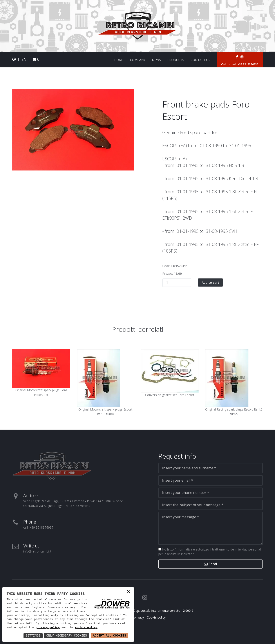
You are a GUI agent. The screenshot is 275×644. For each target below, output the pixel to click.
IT (18, 59)
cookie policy (86, 628)
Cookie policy (156, 617)
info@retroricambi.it (37, 551)
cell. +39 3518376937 (245, 64)
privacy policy (48, 628)
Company (138, 60)
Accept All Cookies (109, 636)
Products (176, 60)
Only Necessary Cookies (67, 636)
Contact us (200, 60)
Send (211, 564)
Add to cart (210, 283)
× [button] (129, 592)
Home (119, 60)
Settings (33, 636)
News (156, 60)
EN (24, 59)
